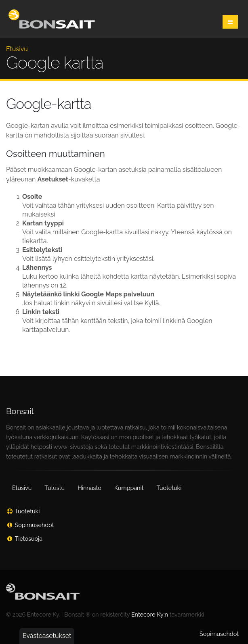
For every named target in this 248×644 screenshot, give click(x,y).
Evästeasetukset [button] (47, 636)
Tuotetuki (169, 488)
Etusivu (17, 49)
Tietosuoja (29, 539)
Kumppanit (129, 488)
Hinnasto (89, 488)
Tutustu (55, 488)
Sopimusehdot (35, 525)
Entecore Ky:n (150, 614)
